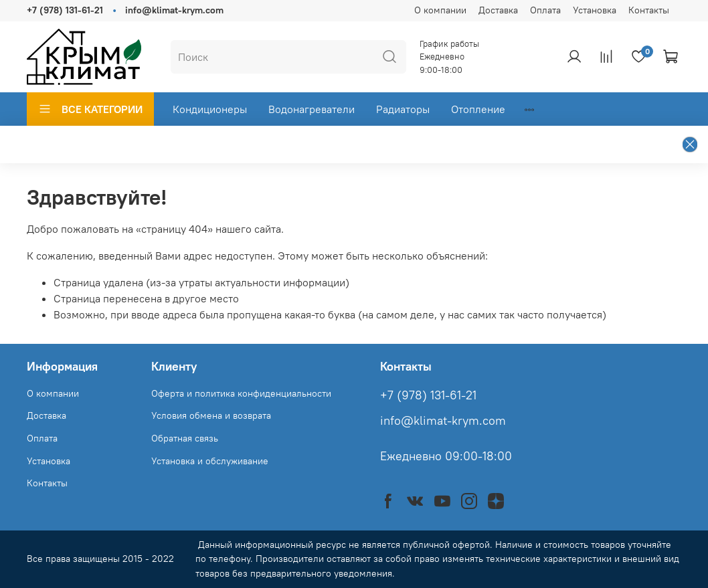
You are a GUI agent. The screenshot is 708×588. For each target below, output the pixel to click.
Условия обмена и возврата (211, 415)
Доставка (498, 10)
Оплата (545, 10)
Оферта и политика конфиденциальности (241, 393)
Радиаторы (403, 109)
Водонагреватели (312, 109)
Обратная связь (185, 438)
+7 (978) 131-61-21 (65, 10)
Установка (595, 10)
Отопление (478, 109)
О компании (440, 10)
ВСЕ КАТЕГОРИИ (90, 109)
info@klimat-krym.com (174, 10)
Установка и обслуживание (210, 461)
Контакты (649, 10)
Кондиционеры (210, 109)
